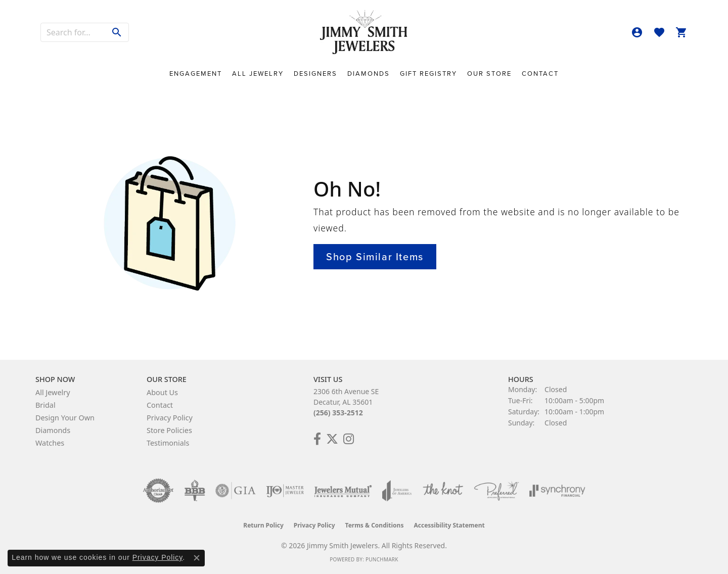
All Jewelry (258, 74)
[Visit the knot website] (443, 491)
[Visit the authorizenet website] (158, 491)
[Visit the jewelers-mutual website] (343, 491)
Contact (540, 74)
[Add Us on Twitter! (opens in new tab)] (332, 439)
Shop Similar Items (375, 257)
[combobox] (73, 32)
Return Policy (263, 525)
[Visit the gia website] (236, 491)
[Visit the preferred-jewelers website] (496, 491)
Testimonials (168, 443)
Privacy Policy (170, 418)
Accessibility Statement (449, 525)
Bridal (45, 405)
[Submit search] (117, 32)
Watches (50, 443)
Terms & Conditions (375, 525)
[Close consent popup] (197, 558)
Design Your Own (65, 418)
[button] (637, 32)
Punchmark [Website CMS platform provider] (382, 559)
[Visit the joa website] (397, 491)
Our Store (489, 74)
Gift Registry (428, 74)
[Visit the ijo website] (285, 491)
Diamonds (369, 74)
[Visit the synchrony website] (557, 491)
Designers (315, 74)
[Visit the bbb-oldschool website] (195, 491)
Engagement (196, 74)
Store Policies (169, 430)
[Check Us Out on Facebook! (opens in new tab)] (317, 439)
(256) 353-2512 (338, 413)
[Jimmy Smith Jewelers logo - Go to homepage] (364, 33)
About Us (162, 392)
